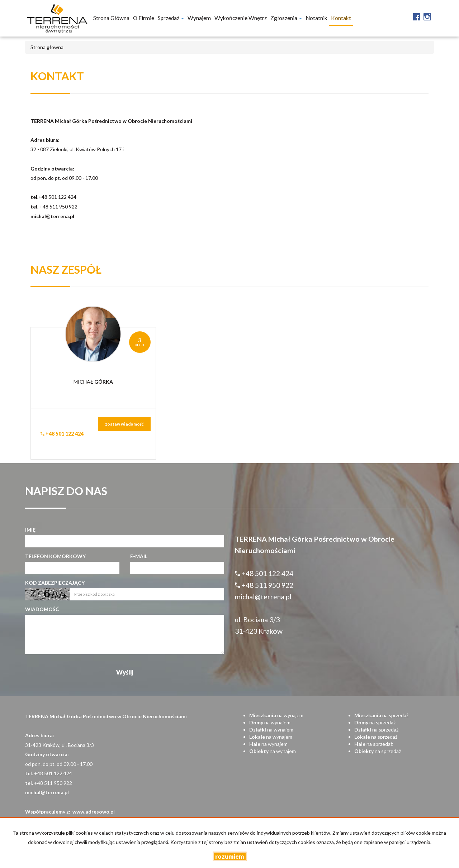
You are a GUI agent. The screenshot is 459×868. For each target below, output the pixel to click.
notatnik (316, 18)
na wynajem (276, 715)
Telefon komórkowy (55, 556)
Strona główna (111, 18)
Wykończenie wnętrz (241, 18)
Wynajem (199, 18)
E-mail (139, 556)
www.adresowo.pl (94, 812)
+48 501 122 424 (62, 434)
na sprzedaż (381, 715)
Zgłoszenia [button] (286, 18)
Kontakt (341, 18)
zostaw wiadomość (124, 424)
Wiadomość (42, 609)
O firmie (144, 18)
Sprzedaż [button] (171, 18)
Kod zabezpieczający (55, 583)
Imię (30, 530)
